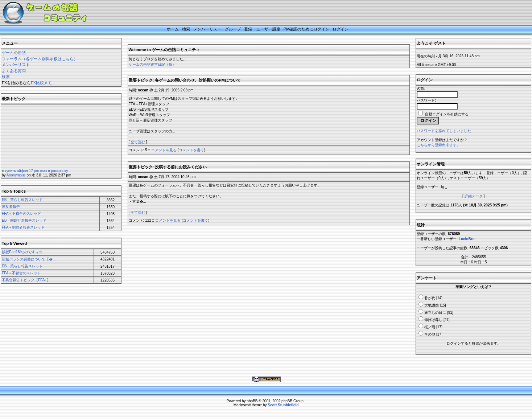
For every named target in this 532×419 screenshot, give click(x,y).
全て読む (138, 142)
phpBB (252, 401)
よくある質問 (14, 71)
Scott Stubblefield (283, 405)
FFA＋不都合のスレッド (21, 213)
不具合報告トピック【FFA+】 (26, 280)
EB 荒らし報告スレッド (22, 200)
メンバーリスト (207, 29)
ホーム (173, 29)
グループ (233, 29)
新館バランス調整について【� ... (29, 259)
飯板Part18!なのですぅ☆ (22, 252)
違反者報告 (11, 207)
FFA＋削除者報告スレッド (23, 227)
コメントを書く (191, 150)
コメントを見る (164, 150)
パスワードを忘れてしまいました (444, 131)
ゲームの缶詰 (14, 53)
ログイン (341, 29)
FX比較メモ (41, 83)
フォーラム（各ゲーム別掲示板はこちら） (40, 59)
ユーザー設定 (268, 29)
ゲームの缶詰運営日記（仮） (152, 64)
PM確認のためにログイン (307, 29)
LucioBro (467, 239)
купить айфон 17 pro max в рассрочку (36, 174)
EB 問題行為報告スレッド (24, 220)
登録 (248, 29)
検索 (186, 29)
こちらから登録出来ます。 (438, 145)
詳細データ (474, 196)
